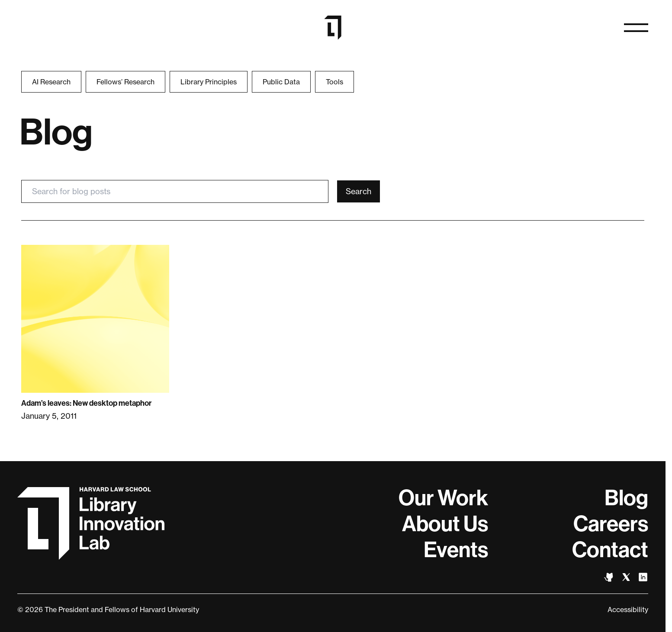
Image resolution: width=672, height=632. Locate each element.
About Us (445, 524)
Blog (626, 498)
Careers (611, 524)
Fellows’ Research (125, 82)
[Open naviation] (636, 28)
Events (456, 550)
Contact (610, 550)
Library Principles (209, 82)
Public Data (281, 82)
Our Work (443, 498)
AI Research (51, 82)
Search (359, 191)
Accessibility (628, 610)
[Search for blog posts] (175, 191)
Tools (334, 82)
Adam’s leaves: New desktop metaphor (86, 403)
